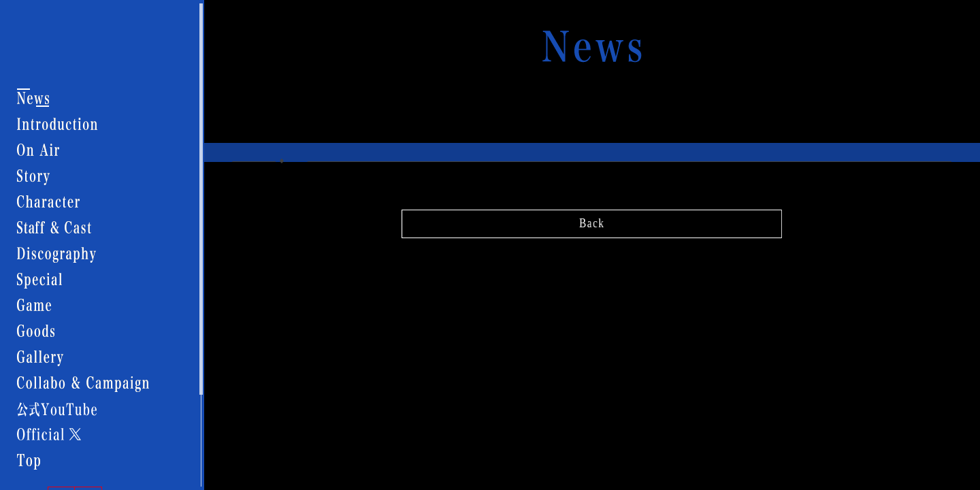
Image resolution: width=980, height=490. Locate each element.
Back (592, 220)
